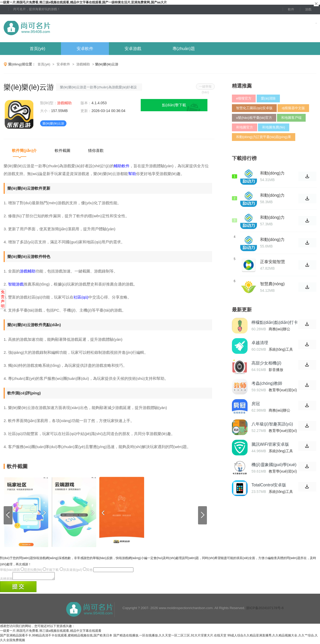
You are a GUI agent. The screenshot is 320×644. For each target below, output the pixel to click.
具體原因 (6, 580)
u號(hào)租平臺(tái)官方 (254, 118)
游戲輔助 (83, 64)
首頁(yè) (38, 49)
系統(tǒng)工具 (281, 349)
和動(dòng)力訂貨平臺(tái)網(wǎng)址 (274, 195)
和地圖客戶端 (291, 118)
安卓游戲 (133, 49)
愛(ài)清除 (268, 98)
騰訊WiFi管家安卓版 (270, 444)
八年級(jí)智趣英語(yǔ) (272, 424)
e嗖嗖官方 (244, 98)
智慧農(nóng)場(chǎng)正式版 (273, 284)
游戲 (308, 9)
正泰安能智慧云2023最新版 (273, 262)
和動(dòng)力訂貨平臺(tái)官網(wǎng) (274, 218)
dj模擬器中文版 (293, 108)
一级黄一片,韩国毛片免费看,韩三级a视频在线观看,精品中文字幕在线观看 (51, 632)
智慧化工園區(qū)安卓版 (254, 108)
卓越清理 (260, 343)
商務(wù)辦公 (279, 329)
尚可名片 (56, 28)
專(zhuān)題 (184, 49)
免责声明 (3, 299)
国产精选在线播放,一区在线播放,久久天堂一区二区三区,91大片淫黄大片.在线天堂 (170, 637)
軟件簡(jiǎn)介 (24, 150)
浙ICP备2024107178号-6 (265, 609)
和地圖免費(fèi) (273, 127)
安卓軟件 (85, 49)
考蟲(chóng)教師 (267, 383)
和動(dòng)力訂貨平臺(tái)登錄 (274, 240)
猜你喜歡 (96, 150)
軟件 (291, 9)
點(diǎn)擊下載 (174, 105)
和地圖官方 (245, 127)
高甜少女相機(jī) (266, 363)
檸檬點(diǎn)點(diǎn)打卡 (275, 322)
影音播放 (276, 370)
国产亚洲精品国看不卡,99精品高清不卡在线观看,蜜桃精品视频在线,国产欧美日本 (56, 637)
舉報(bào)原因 (10, 570)
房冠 (256, 404)
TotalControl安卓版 (269, 485)
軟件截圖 (63, 150)
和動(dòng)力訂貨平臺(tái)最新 (274, 173)
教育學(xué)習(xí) (283, 390)
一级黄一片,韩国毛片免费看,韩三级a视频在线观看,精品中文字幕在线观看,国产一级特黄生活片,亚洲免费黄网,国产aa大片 (83, 2)
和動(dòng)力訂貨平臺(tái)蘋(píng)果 (264, 137)
